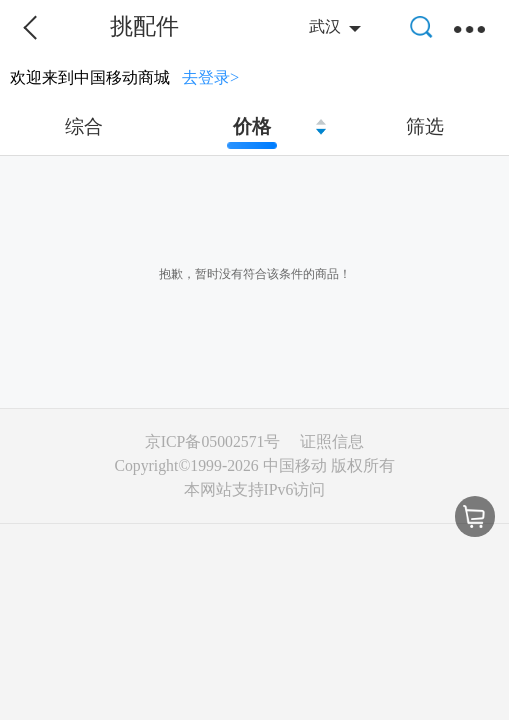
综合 (84, 126)
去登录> (210, 77)
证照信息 (332, 441)
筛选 (425, 126)
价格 (252, 126)
